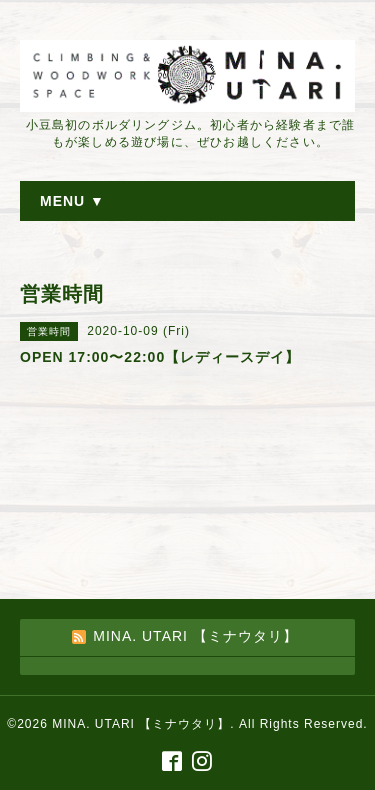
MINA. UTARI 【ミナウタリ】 (141, 724)
